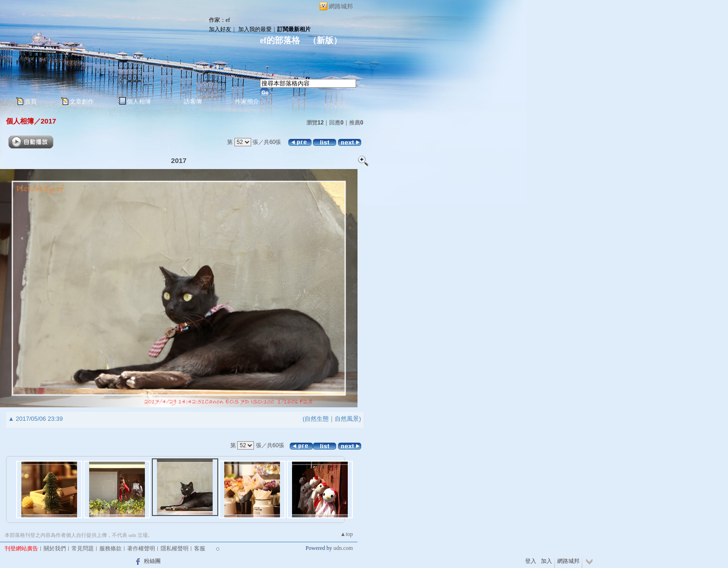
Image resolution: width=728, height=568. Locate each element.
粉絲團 (152, 561)
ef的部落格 (280, 40)
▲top (347, 534)
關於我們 (55, 548)
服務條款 (110, 548)
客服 (200, 548)
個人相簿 (139, 101)
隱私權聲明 (175, 548)
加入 (546, 561)
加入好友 (220, 29)
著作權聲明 (141, 548)
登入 (531, 561)
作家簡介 (247, 101)
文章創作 (82, 101)
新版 (325, 40)
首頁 (31, 101)
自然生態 (317, 419)
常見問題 (83, 548)
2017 (49, 121)
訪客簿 (193, 101)
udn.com (343, 548)
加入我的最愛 (255, 29)
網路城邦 (341, 6)
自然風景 (347, 419)
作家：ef (219, 20)
